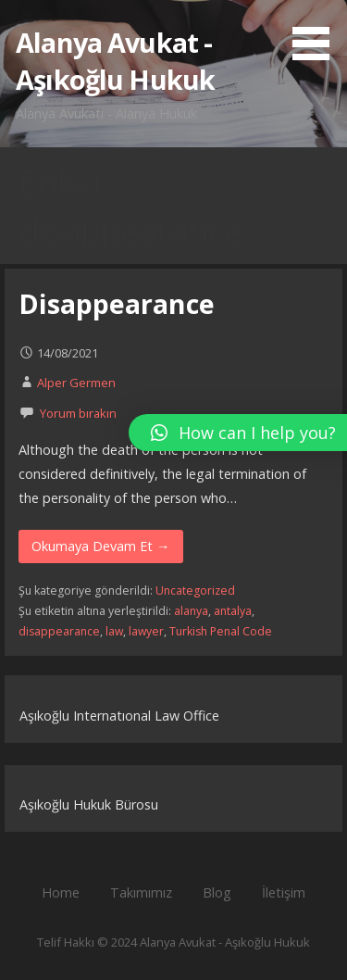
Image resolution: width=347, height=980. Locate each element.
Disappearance (117, 303)
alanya (191, 611)
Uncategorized (195, 591)
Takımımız (141, 892)
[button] (317, 33)
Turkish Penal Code (221, 631)
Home (61, 892)
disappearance (59, 631)
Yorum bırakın (78, 413)
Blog (217, 892)
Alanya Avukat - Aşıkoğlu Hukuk (115, 61)
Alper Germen (76, 383)
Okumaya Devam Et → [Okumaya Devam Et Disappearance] (100, 546)
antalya (233, 611)
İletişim (284, 892)
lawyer (146, 631)
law (114, 631)
